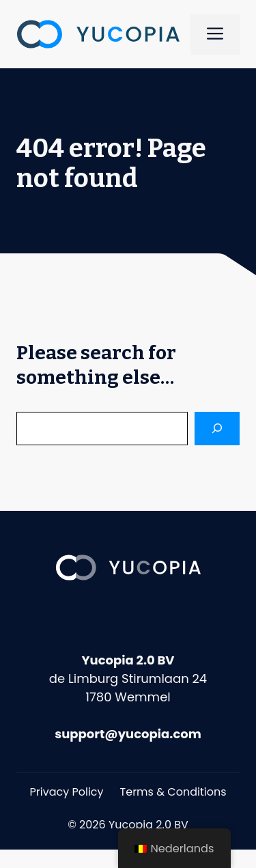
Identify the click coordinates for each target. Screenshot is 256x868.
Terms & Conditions (173, 792)
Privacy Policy (67, 792)
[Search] (217, 429)
